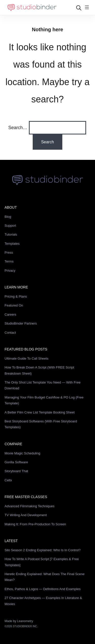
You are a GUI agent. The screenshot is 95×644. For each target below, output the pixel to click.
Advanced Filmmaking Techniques (30, 506)
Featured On (14, 305)
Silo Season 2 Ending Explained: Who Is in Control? (43, 550)
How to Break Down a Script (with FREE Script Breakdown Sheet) (39, 370)
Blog (8, 217)
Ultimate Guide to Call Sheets (26, 358)
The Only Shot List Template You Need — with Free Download (43, 385)
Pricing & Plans (16, 296)
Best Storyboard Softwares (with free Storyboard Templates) (41, 424)
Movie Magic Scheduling (22, 453)
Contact (10, 333)
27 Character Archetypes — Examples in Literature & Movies (43, 601)
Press (9, 252)
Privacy (10, 271)
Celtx (8, 480)
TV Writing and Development (26, 515)
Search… (18, 128)
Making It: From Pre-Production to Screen (35, 524)
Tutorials (11, 234)
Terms (9, 261)
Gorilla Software (16, 462)
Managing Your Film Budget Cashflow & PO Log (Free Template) (44, 400)
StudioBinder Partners (21, 323)
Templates (12, 244)
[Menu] (87, 8)
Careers (10, 315)
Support (10, 226)
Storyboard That (16, 471)
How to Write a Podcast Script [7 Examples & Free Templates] (42, 562)
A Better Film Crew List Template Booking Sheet (40, 412)
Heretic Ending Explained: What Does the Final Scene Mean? (45, 577)
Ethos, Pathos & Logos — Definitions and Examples (43, 589)
